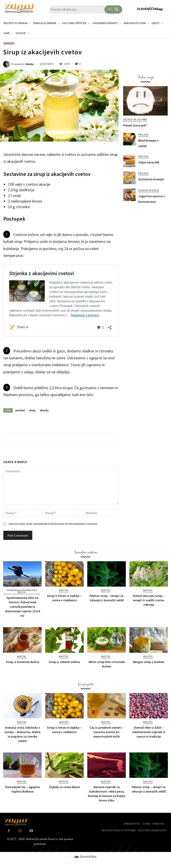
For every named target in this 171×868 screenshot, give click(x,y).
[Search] (113, 9)
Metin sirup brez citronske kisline (107, 664)
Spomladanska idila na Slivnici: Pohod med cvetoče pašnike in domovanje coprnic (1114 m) (22, 607)
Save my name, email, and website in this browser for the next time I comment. (53, 524)
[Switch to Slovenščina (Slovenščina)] (85, 857)
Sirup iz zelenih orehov (64, 662)
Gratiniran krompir (151, 179)
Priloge (143, 135)
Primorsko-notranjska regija (22, 591)
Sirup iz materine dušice (22, 662)
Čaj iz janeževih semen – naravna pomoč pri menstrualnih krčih (107, 732)
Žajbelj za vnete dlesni (65, 787)
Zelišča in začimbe (135, 119)
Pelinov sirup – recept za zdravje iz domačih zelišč (107, 598)
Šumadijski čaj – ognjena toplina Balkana (22, 789)
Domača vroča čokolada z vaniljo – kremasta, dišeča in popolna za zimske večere (22, 734)
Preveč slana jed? (135, 125)
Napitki (9, 43)
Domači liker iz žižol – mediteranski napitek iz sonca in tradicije (149, 732)
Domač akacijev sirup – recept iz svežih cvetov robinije (149, 600)
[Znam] (19, 8)
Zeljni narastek (149, 162)
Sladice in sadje (149, 190)
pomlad (20, 410)
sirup (32, 410)
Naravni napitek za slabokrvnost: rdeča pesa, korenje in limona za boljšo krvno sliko (107, 794)
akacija (44, 410)
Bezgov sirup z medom (149, 662)
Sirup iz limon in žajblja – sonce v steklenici (64, 598)
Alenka (29, 64)
